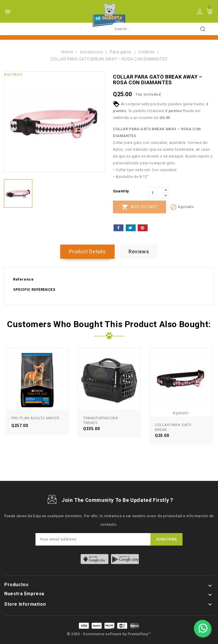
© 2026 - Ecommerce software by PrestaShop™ (109, 634)
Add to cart (140, 207)
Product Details (87, 252)
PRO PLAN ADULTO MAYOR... (37, 418)
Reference (23, 279)
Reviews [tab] (139, 252)
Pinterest (143, 228)
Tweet (131, 228)
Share (119, 228)
